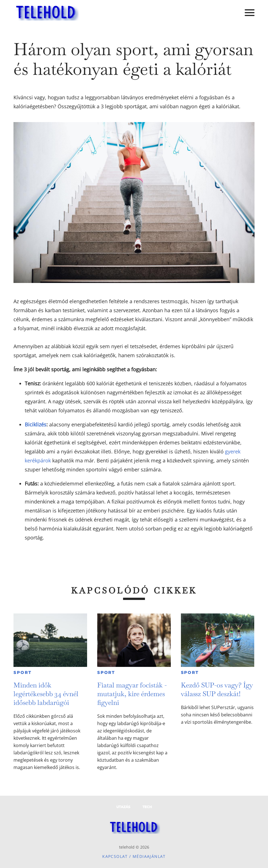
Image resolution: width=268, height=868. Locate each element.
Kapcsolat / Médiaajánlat (134, 856)
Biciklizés (36, 424)
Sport (22, 673)
